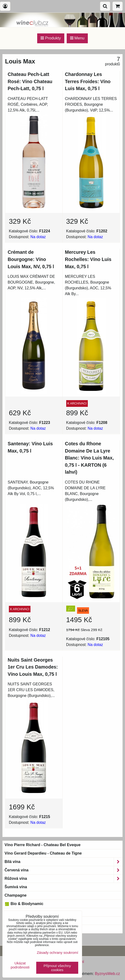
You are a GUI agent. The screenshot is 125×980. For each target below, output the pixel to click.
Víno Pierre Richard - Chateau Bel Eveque (43, 845)
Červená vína (63, 870)
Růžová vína (63, 879)
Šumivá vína (16, 887)
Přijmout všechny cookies (57, 968)
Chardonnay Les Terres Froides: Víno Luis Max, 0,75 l (88, 81)
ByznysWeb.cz (107, 974)
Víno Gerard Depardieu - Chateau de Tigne (43, 853)
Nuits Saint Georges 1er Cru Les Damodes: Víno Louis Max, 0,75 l (33, 667)
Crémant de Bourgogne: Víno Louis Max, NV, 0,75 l (31, 259)
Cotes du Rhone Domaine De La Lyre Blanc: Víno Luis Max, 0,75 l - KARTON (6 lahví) (89, 458)
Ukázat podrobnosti (20, 965)
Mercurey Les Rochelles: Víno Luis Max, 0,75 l (88, 259)
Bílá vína (63, 862)
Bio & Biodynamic (24, 904)
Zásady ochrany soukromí (57, 952)
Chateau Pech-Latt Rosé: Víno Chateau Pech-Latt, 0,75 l (30, 81)
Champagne (16, 895)
